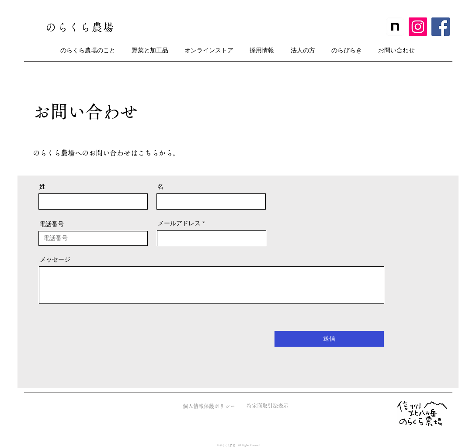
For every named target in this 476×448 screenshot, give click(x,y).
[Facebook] (441, 27)
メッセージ (55, 259)
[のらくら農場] (81, 27)
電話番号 (52, 224)
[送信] (329, 339)
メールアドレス (179, 223)
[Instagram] (418, 27)
